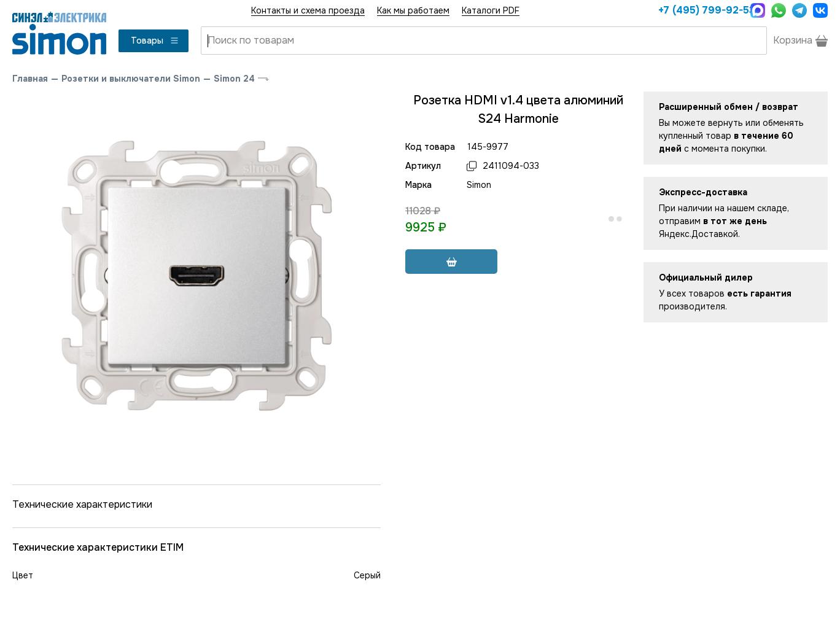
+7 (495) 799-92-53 (701, 10)
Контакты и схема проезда (308, 10)
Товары (155, 41)
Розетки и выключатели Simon (131, 79)
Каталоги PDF (491, 10)
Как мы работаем (413, 10)
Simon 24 (234, 79)
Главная (30, 79)
